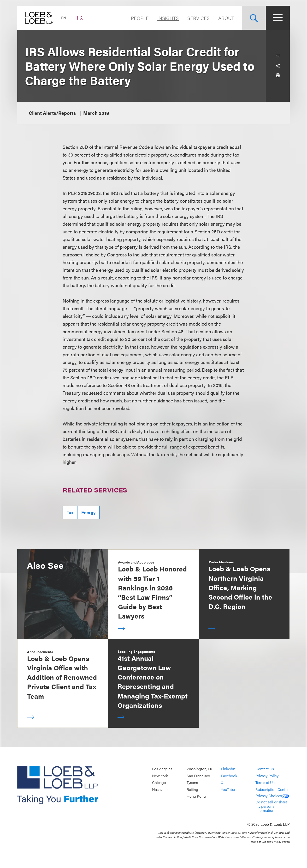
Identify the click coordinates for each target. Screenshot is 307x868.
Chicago (159, 783)
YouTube (228, 789)
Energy (88, 512)
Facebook (229, 776)
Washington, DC (200, 769)
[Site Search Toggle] (254, 18)
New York (160, 776)
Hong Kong (196, 796)
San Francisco (198, 776)
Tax (70, 512)
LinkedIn (228, 769)
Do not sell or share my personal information (271, 806)
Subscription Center (272, 789)
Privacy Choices (272, 796)
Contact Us (265, 769)
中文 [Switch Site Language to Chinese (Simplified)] (80, 18)
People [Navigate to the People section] (140, 18)
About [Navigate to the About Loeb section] (226, 18)
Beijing (192, 789)
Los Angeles (162, 769)
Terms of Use (266, 783)
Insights (168, 18)
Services (198, 18)
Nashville (160, 789)
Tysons (192, 783)
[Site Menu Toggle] (278, 18)
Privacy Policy (267, 776)
